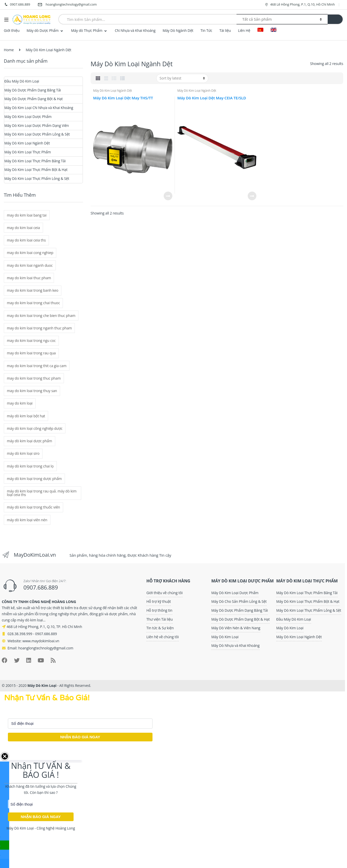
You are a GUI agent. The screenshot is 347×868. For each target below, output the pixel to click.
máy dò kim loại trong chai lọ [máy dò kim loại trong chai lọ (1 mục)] (30, 466)
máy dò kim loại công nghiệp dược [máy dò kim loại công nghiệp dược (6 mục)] (35, 428)
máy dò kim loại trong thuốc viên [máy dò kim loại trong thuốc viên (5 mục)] (33, 507)
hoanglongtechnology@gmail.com (67, 5)
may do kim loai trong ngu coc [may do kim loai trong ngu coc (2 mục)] (31, 340)
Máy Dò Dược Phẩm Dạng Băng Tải (33, 90)
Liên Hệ (244, 30)
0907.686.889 (17, 5)
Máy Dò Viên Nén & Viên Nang (236, 628)
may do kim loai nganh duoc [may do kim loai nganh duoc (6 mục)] (30, 265)
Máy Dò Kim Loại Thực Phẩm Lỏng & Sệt (37, 178)
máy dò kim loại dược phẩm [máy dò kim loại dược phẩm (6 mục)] (30, 441)
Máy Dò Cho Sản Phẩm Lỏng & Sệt (239, 601)
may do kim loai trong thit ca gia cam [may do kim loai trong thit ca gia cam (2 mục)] (37, 366)
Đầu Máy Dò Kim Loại (22, 81)
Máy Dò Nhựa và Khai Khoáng (235, 645)
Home (9, 50)
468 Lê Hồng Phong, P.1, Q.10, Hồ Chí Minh (300, 4)
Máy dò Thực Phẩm (87, 30)
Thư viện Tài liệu (160, 619)
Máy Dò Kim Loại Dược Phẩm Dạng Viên (37, 125)
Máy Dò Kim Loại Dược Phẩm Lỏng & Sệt (37, 134)
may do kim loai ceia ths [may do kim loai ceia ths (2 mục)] (26, 240)
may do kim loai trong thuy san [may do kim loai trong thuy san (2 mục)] (32, 391)
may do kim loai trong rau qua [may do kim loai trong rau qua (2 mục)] (31, 353)
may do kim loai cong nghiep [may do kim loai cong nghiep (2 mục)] (30, 253)
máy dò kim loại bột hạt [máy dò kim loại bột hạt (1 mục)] (26, 416)
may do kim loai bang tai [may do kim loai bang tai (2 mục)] (27, 215)
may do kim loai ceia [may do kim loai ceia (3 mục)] (23, 228)
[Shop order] (182, 78)
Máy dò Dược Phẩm (43, 30)
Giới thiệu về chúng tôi (165, 593)
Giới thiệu (12, 30)
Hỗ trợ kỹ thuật (159, 601)
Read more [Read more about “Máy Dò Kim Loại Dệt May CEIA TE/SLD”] (252, 196)
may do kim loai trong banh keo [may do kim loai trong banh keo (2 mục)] (33, 290)
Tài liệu (225, 30)
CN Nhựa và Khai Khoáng (135, 30)
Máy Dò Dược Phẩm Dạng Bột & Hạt (33, 99)
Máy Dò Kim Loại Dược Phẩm (28, 117)
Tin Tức (206, 30)
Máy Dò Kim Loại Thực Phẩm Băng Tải (35, 161)
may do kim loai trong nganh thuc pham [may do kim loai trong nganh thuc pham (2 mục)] (39, 328)
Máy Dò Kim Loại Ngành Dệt (113, 91)
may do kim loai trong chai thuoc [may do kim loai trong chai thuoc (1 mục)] (33, 303)
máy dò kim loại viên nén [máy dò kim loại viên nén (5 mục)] (27, 520)
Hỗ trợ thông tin (159, 610)
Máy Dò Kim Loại (225, 637)
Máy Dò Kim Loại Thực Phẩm (28, 152)
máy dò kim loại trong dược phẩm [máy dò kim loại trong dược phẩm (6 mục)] (34, 479)
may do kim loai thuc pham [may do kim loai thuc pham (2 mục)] (29, 278)
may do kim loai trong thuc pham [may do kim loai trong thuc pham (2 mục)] (34, 378)
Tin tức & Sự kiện (160, 628)
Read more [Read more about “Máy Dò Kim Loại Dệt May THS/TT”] (168, 196)
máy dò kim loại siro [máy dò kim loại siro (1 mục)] (23, 453)
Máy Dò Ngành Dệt (178, 30)
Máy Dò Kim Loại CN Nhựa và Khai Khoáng (39, 108)
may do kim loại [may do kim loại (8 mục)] (20, 403)
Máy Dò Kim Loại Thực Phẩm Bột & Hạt (36, 170)
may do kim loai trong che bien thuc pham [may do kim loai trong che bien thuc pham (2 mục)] (41, 316)
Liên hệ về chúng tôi (163, 637)
